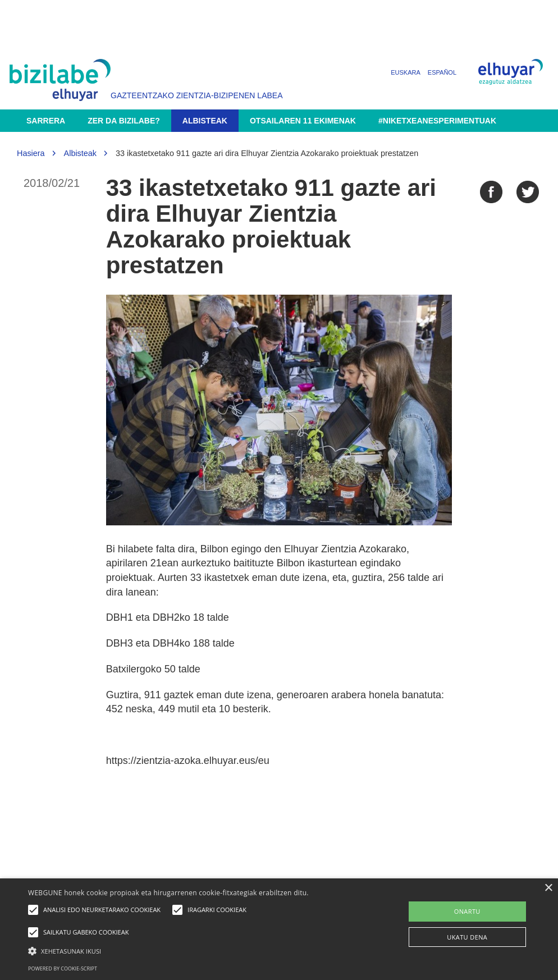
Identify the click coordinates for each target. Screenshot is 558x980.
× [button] (548, 888)
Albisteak (205, 121)
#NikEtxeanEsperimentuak (437, 121)
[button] (191, 951)
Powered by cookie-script (63, 968)
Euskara (406, 72)
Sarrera (46, 121)
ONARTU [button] (467, 911)
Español (442, 72)
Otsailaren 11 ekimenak (303, 121)
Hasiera (31, 153)
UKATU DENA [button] (467, 937)
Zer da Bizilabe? (124, 121)
